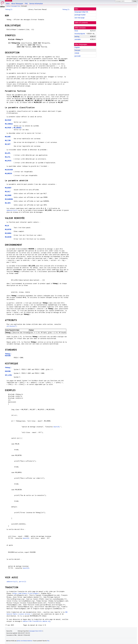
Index (8, 4)
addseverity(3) (12, 210)
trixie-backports (80, 34)
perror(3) (23, 582)
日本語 (77, 53)
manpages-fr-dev (16, 6)
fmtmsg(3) (9, 9)
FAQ (26, 4)
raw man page (79, 18)
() (8, 354)
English (77, 47)
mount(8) (57, 427)
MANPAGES (9, 1)
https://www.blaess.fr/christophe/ (26, 593)
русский (77, 56)
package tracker (80, 15)
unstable (78, 39)
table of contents (81, 23)
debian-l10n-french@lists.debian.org (37, 621)
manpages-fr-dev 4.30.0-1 (36, 631)
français (77, 50)
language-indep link (81, 12)
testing (8, 6)
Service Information (36, 4)
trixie (76, 31)
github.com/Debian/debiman (25, 641)
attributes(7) (12, 326)
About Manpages (17, 4)
